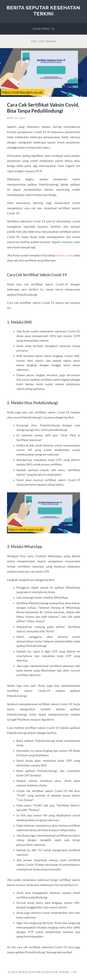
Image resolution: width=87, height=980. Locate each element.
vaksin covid (64, 255)
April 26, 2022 (16, 118)
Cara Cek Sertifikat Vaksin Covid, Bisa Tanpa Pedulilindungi (43, 108)
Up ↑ (76, 972)
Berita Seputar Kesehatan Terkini (43, 11)
